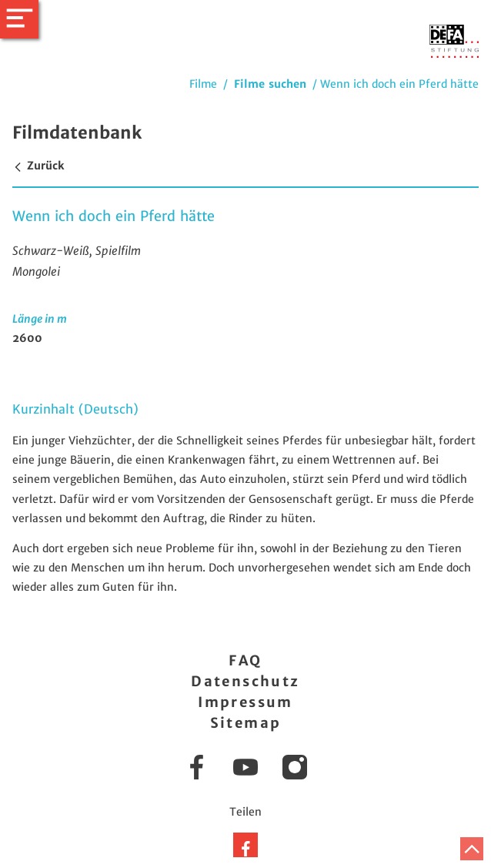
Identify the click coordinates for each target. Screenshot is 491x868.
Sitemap (246, 723)
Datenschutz (245, 681)
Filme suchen (270, 84)
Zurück (38, 166)
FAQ (245, 660)
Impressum (245, 702)
